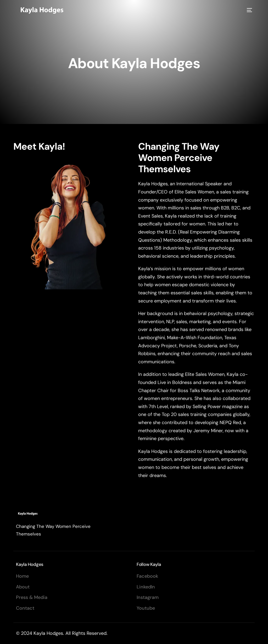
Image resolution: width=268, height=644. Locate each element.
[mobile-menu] (249, 10)
